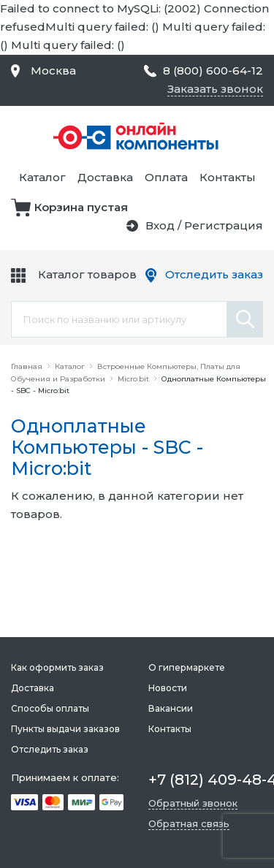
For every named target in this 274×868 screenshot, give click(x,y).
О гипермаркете (187, 667)
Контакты (228, 177)
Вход (160, 225)
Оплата (166, 177)
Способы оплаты (50, 708)
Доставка (105, 177)
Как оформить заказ (57, 667)
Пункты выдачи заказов (65, 729)
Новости (168, 688)
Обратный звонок (193, 803)
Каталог (42, 177)
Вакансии (171, 708)
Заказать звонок (215, 89)
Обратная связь (189, 823)
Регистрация (224, 225)
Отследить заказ (214, 274)
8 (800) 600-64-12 (213, 71)
